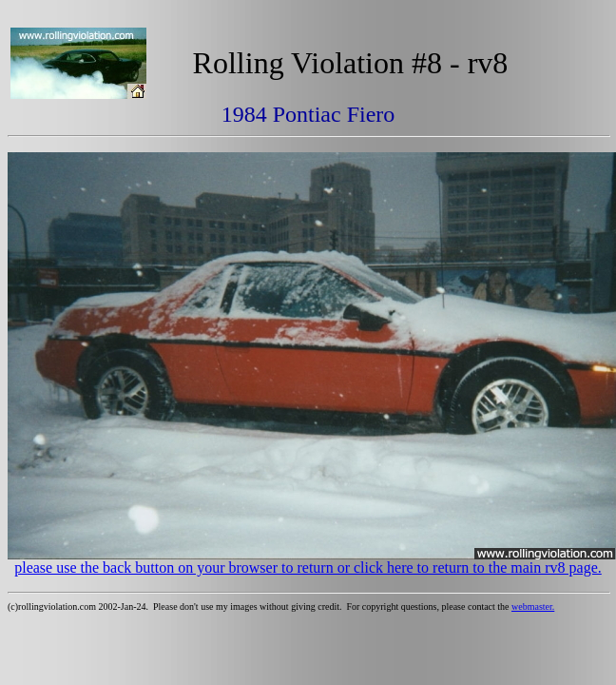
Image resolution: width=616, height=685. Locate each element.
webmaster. (533, 607)
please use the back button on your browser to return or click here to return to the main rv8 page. (308, 568)
